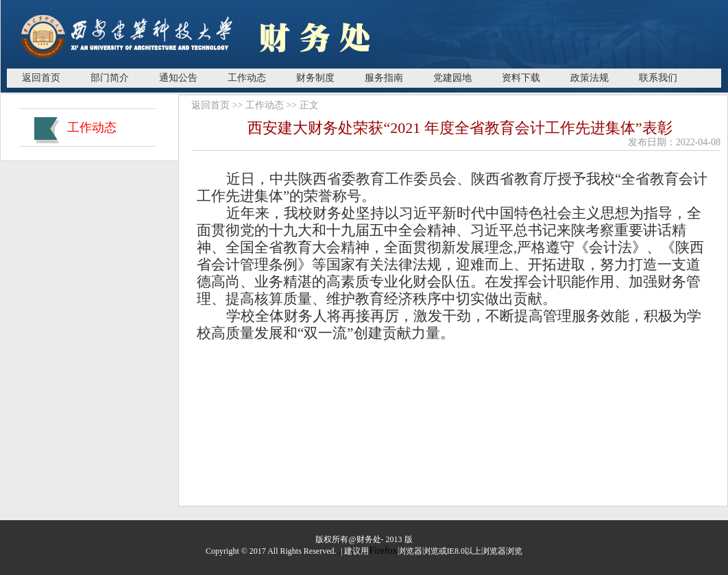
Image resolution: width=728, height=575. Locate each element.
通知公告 (178, 78)
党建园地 (452, 78)
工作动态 (247, 78)
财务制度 (315, 78)
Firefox (383, 551)
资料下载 (521, 78)
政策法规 (590, 78)
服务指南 (384, 78)
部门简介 (110, 78)
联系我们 (658, 78)
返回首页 (41, 78)
